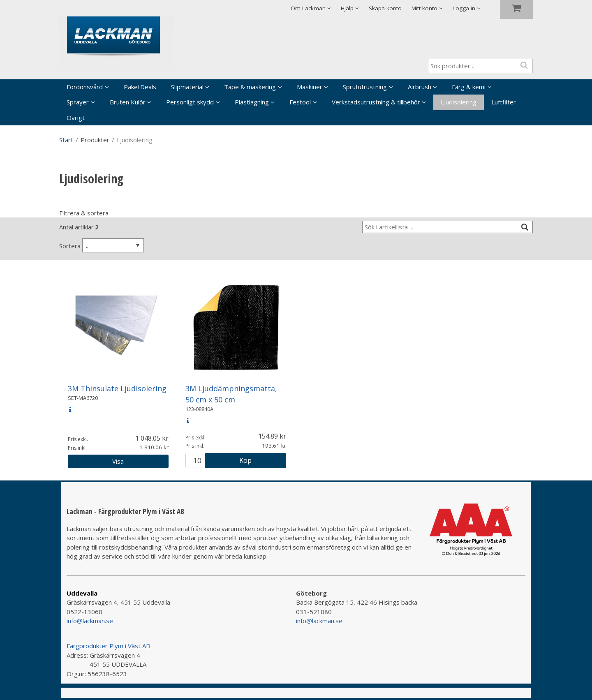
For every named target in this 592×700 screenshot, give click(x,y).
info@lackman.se (90, 621)
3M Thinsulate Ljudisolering (117, 388)
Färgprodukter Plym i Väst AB (108, 646)
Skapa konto (385, 8)
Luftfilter (504, 102)
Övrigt (76, 118)
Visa (118, 461)
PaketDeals (140, 87)
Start (66, 140)
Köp (245, 460)
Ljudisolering (459, 102)
